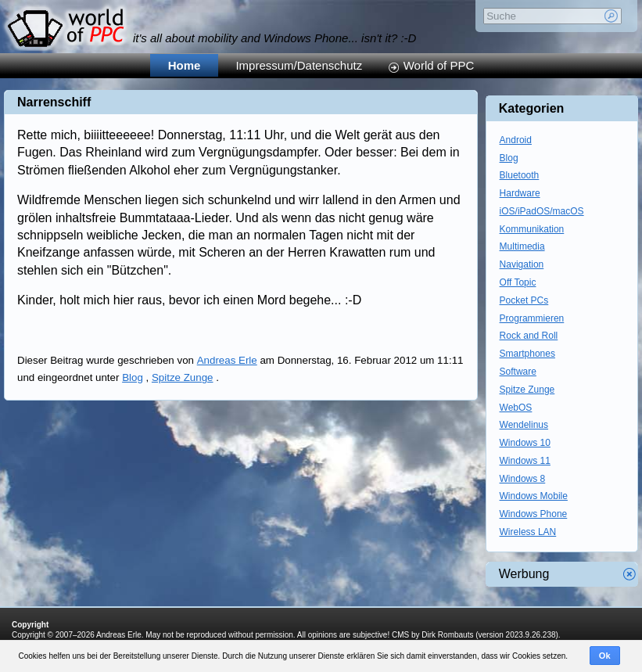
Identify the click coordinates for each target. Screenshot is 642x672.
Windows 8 (523, 479)
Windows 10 (525, 443)
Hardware (520, 193)
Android (516, 140)
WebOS (516, 408)
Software (518, 372)
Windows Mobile (534, 496)
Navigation (522, 264)
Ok (605, 656)
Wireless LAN (528, 532)
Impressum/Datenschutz (299, 65)
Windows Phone (534, 514)
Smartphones (527, 354)
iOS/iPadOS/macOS (542, 211)
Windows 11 (525, 461)
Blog (133, 377)
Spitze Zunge (183, 377)
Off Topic (518, 282)
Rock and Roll (529, 336)
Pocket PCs (524, 300)
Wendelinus (524, 425)
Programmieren (532, 318)
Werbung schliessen (629, 574)
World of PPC (439, 65)
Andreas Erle (227, 360)
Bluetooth (520, 175)
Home (185, 65)
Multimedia (522, 246)
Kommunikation (532, 229)
